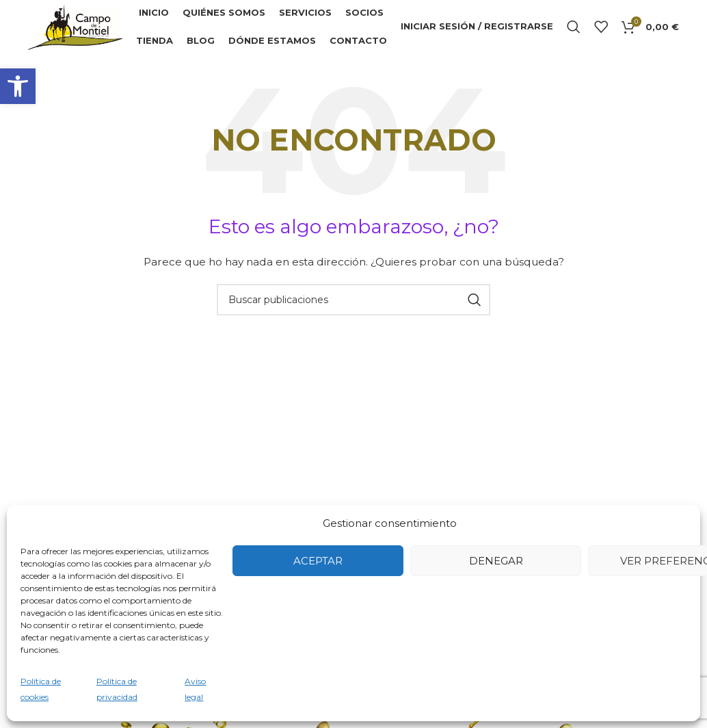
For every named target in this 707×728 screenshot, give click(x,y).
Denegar (496, 561)
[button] (18, 86)
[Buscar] (574, 27)
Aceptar (318, 561)
